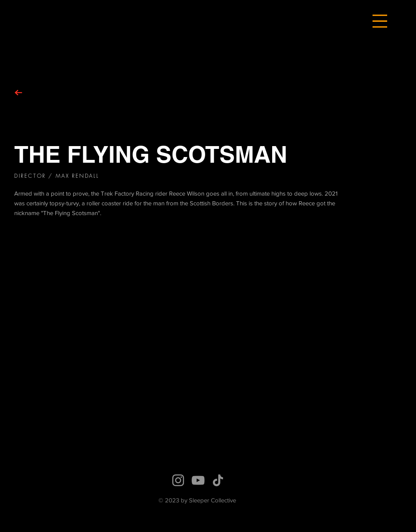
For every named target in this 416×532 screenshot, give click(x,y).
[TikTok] (218, 480)
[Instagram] (178, 480)
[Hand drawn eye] (212, 20)
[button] (380, 21)
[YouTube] (198, 480)
